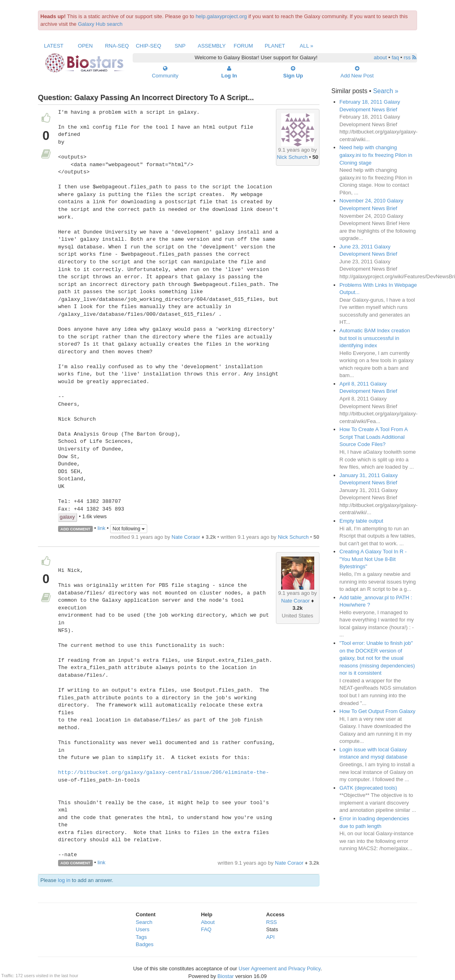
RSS (272, 922)
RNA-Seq (117, 46)
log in (64, 880)
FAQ (206, 929)
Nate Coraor (186, 537)
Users (143, 929)
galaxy (67, 517)
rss (410, 57)
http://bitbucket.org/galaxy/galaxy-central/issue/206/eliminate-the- (164, 773)
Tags (141, 937)
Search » (386, 91)
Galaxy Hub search (100, 24)
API (270, 937)
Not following (129, 529)
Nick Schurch (292, 157)
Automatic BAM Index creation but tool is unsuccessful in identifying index (375, 338)
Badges (145, 944)
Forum (243, 46)
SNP (180, 46)
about (381, 57)
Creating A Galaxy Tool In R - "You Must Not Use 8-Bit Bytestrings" (373, 559)
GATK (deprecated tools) (368, 788)
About (208, 922)
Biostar (225, 976)
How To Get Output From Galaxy (378, 711)
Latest (54, 46)
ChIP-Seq (149, 46)
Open (85, 46)
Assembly (212, 46)
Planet (275, 46)
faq (395, 57)
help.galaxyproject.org (221, 16)
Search (144, 922)
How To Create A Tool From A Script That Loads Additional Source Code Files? (374, 437)
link (102, 529)
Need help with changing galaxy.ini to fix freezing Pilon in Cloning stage (376, 155)
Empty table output (361, 521)
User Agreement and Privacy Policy (280, 969)
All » (307, 46)
